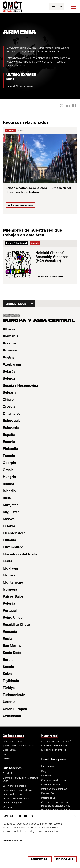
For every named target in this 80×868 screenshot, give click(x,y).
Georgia (9, 463)
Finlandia (10, 448)
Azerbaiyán (12, 364)
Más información (50, 277)
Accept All (40, 859)
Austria (9, 357)
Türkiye (9, 688)
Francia (9, 456)
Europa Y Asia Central (17, 243)
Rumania (10, 631)
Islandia (9, 491)
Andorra (9, 343)
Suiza (7, 674)
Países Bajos (13, 596)
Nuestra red (49, 736)
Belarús (9, 371)
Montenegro (13, 582)
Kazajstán (11, 505)
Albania (9, 329)
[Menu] (73, 7)
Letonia (9, 526)
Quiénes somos (13, 736)
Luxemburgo (13, 547)
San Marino (12, 645)
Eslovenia (11, 427)
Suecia (8, 667)
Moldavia (10, 568)
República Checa (16, 624)
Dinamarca (12, 413)
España (9, 434)
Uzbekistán (12, 716)
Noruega (10, 589)
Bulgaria (10, 392)
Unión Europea (15, 709)
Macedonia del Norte (20, 554)
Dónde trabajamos (54, 759)
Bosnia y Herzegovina (20, 385)
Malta (7, 561)
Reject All (65, 859)
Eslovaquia (12, 420)
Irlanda (8, 484)
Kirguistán (11, 512)
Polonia (9, 603)
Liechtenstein (14, 533)
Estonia (9, 442)
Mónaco (9, 575)
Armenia (10, 130)
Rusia (7, 638)
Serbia (8, 659)
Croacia (9, 406)
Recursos (48, 766)
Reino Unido (13, 617)
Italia (7, 498)
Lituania (9, 540)
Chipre (8, 399)
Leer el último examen (20, 86)
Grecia (8, 470)
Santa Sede (12, 653)
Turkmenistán (14, 695)
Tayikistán (11, 681)
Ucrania (9, 702)
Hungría (9, 477)
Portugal (10, 610)
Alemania (11, 336)
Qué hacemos (12, 768)
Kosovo (9, 519)
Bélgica (9, 378)
